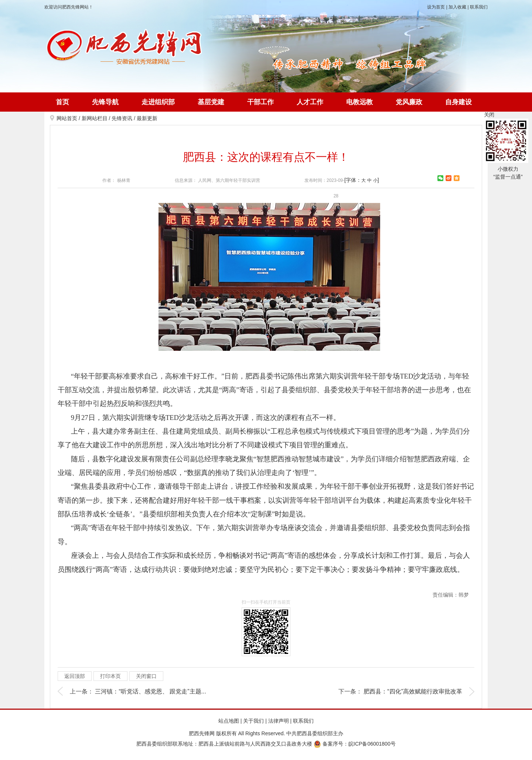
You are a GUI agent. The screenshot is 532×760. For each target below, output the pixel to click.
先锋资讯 (122, 118)
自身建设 (458, 102)
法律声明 (279, 721)
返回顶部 (75, 676)
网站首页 (67, 118)
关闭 (489, 115)
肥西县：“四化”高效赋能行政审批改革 (413, 691)
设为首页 (436, 7)
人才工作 (310, 102)
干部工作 (260, 102)
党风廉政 (409, 102)
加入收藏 (457, 7)
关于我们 (253, 721)
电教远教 (359, 102)
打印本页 (110, 676)
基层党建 (211, 102)
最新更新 (147, 118)
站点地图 (229, 721)
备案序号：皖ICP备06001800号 (355, 744)
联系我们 (479, 7)
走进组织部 (158, 102)
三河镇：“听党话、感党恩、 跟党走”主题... (150, 691)
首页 (62, 102)
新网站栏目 (95, 118)
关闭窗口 (146, 676)
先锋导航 (105, 102)
